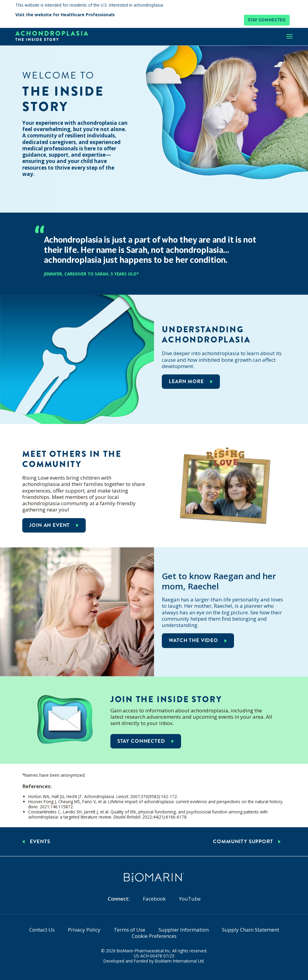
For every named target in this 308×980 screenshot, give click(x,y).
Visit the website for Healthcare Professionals (65, 15)
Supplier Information (184, 930)
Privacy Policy (84, 930)
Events (40, 842)
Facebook (154, 899)
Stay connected (267, 20)
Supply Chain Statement (251, 930)
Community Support (243, 842)
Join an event (49, 525)
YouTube (190, 899)
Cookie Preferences (154, 936)
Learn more (186, 381)
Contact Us (42, 930)
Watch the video (193, 640)
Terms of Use (129, 930)
